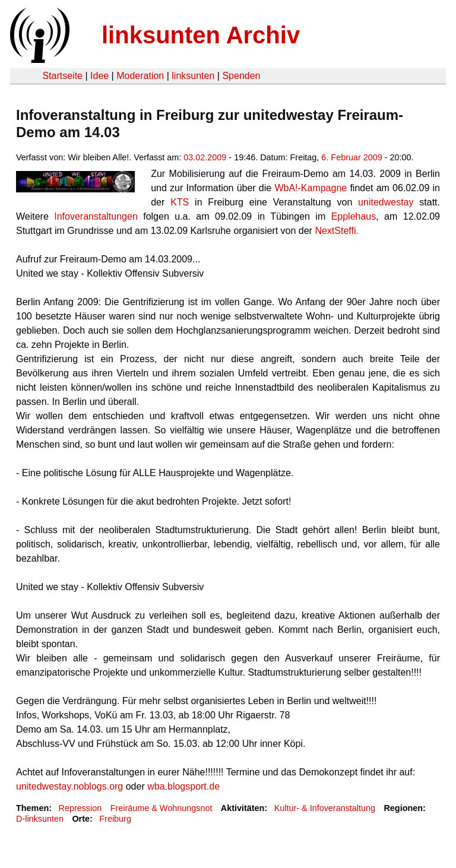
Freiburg (115, 819)
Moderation (140, 76)
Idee (99, 76)
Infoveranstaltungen (96, 216)
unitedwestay (386, 202)
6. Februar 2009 (351, 157)
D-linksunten (40, 819)
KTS (180, 202)
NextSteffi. (337, 231)
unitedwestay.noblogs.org (69, 786)
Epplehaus (354, 216)
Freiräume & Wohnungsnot (161, 808)
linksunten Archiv (201, 35)
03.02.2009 (205, 157)
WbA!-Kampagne (311, 188)
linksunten (193, 76)
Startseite (62, 76)
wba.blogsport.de (183, 786)
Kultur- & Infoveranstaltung (325, 808)
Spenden (241, 76)
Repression (80, 808)
